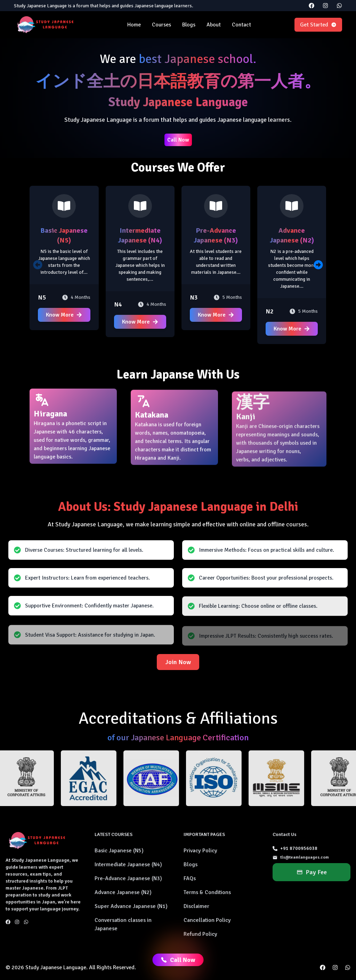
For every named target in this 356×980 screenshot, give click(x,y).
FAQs (190, 878)
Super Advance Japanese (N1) (131, 906)
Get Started (318, 25)
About (214, 25)
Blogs (189, 25)
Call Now (178, 140)
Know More (64, 315)
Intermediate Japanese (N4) (128, 865)
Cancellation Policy (207, 920)
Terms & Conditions (207, 892)
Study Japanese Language (56, 967)
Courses (161, 25)
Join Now (178, 662)
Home (134, 25)
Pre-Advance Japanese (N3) (128, 878)
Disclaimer (196, 906)
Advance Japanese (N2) (123, 892)
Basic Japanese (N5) (119, 851)
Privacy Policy (200, 851)
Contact (241, 25)
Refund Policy (200, 934)
